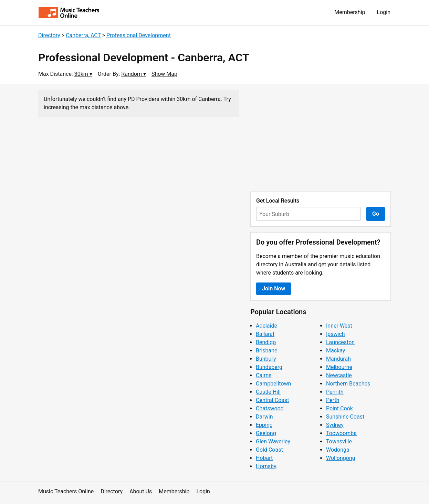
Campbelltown (273, 384)
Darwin (264, 417)
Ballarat (265, 334)
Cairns (264, 375)
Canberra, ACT (83, 35)
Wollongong (341, 458)
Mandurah (338, 359)
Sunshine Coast (345, 417)
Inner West (339, 326)
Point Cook (339, 408)
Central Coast (272, 400)
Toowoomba (341, 433)
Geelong (266, 433)
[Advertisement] (321, 138)
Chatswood (270, 408)
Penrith (335, 392)
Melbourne (339, 367)
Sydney (335, 425)
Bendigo (266, 342)
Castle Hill (268, 392)
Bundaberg (269, 367)
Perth (333, 400)
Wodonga (338, 450)
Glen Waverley (273, 441)
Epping (264, 425)
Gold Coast (269, 450)
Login (384, 12)
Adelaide (266, 326)
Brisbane (267, 351)
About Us (141, 491)
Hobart (264, 458)
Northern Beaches (348, 384)
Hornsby (266, 466)
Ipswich (336, 334)
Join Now (274, 289)
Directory (49, 35)
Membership (350, 12)
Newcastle (339, 375)
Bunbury (266, 359)
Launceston (340, 342)
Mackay (336, 351)
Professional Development (139, 35)
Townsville (339, 441)
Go (376, 214)
